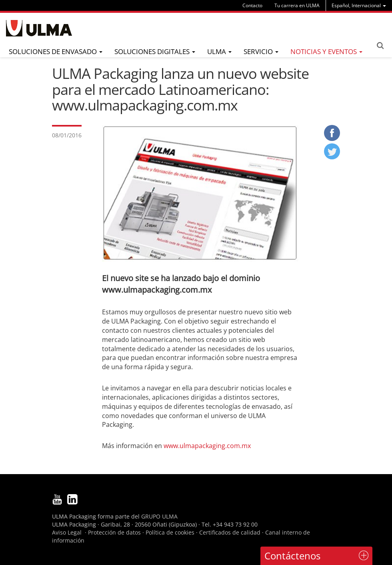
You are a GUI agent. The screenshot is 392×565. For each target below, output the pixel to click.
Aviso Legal (67, 532)
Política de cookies (170, 532)
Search (380, 46)
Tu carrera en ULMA (297, 5)
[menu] (359, 5)
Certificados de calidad (230, 532)
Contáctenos (292, 556)
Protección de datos (114, 532)
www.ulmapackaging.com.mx (207, 446)
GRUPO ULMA (159, 516)
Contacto (252, 5)
